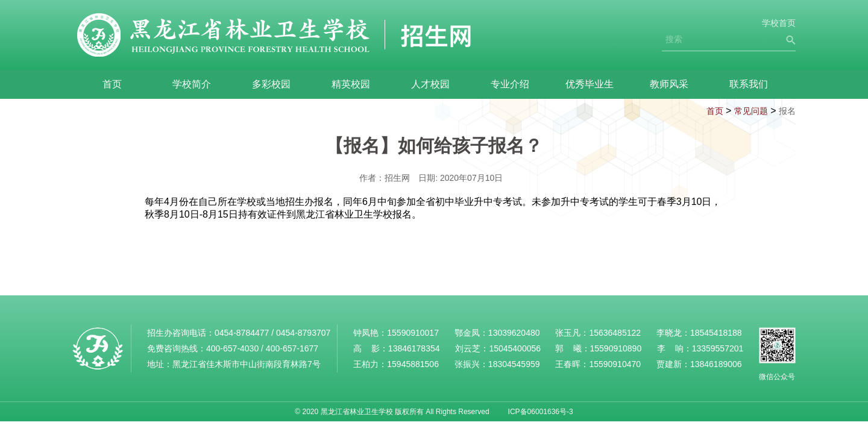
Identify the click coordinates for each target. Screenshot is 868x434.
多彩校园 (271, 84)
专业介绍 (510, 84)
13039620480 (514, 333)
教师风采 (669, 84)
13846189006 (716, 364)
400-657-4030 (232, 348)
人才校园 (430, 84)
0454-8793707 (303, 333)
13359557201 (718, 348)
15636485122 (615, 333)
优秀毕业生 (590, 84)
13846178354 (414, 348)
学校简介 (192, 84)
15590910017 (413, 333)
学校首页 (779, 23)
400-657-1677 (292, 348)
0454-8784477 (242, 333)
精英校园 (351, 84)
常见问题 (751, 111)
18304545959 (514, 364)
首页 (112, 84)
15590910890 (616, 348)
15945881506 (413, 364)
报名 (787, 111)
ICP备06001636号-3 (541, 412)
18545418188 (716, 333)
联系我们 (749, 84)
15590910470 (615, 364)
